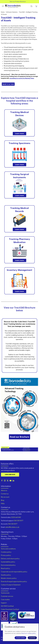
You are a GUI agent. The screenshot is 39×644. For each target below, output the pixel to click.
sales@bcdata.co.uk (12, 527)
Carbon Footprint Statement (11, 585)
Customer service (7, 596)
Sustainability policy (8, 562)
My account (5, 497)
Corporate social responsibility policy (14, 572)
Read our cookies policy (29, 633)
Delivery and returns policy (10, 559)
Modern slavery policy (9, 578)
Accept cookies (20, 638)
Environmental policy (8, 565)
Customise (32, 638)
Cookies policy (6, 552)
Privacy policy (6, 555)
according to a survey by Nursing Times (22, 78)
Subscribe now (10, 475)
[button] (3, 6)
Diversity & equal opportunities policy (14, 582)
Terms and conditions (8, 549)
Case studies (5, 600)
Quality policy (6, 575)
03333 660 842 (16, 517)
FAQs (3, 504)
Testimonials (5, 593)
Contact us (5, 494)
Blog (3, 500)
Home (3, 12)
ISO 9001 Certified (7, 606)
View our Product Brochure (20, 2)
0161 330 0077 (19, 521)
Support (4, 603)
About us (4, 491)
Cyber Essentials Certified (10, 610)
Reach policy (5, 569)
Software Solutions (12, 12)
